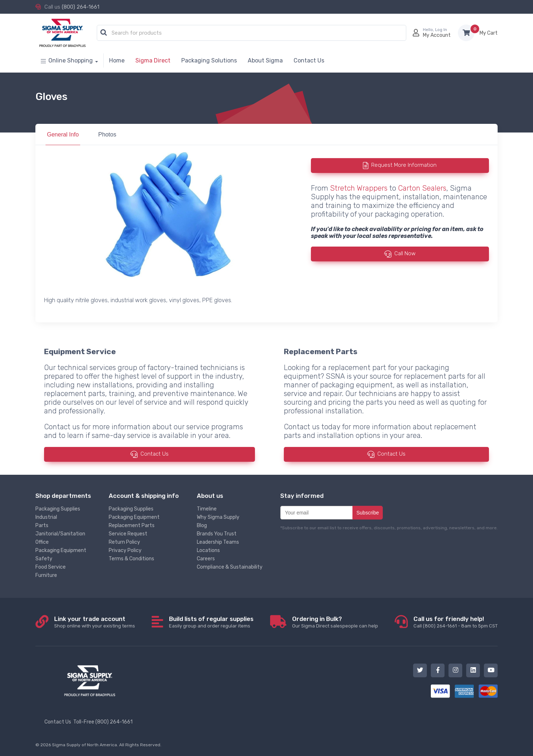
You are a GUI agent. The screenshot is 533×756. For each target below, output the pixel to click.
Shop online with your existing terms (95, 622)
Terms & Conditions (131, 559)
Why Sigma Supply (218, 517)
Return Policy (124, 542)
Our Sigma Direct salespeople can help (335, 622)
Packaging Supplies (58, 509)
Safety (44, 559)
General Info (63, 134)
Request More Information (404, 165)
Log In (441, 30)
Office (42, 542)
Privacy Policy (125, 550)
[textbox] (253, 33)
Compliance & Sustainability (230, 567)
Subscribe (368, 513)
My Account (437, 35)
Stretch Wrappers (359, 188)
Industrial (46, 517)
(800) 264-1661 (81, 7)
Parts (42, 525)
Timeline (207, 509)
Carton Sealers (422, 188)
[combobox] (252, 33)
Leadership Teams (218, 542)
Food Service (51, 567)
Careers (206, 559)
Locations (208, 550)
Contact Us (155, 454)
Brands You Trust (217, 534)
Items (489, 33)
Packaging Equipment (61, 550)
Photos (107, 134)
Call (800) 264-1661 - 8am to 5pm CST (456, 622)
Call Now (405, 253)
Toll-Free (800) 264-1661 (103, 722)
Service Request (128, 534)
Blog (202, 525)
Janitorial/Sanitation (60, 534)
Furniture (46, 575)
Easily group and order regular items (211, 622)
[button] (104, 33)
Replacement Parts (132, 525)
